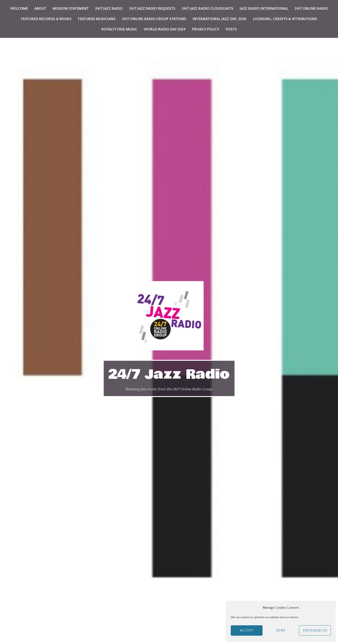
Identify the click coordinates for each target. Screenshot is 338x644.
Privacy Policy (206, 29)
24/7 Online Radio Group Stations (154, 19)
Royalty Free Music (119, 29)
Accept (247, 630)
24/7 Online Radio (311, 9)
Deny (281, 630)
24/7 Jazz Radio (169, 374)
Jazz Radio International (264, 9)
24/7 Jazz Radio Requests (152, 9)
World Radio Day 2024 (165, 29)
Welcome (19, 9)
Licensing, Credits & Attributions (285, 19)
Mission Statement (71, 9)
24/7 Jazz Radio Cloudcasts (208, 9)
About (40, 9)
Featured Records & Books (46, 19)
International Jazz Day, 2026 (220, 19)
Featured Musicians (97, 19)
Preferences (315, 630)
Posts (231, 29)
